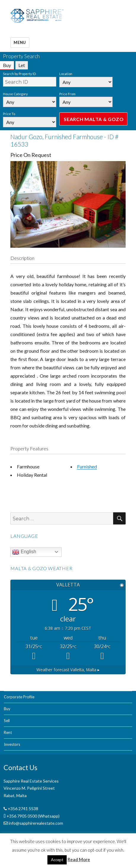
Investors (12, 744)
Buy (7, 709)
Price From (67, 94)
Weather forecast (68, 670)
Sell (7, 721)
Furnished (87, 466)
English (24, 552)
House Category (15, 94)
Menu (20, 42)
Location (66, 74)
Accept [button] (57, 860)
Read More (79, 859)
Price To (9, 114)
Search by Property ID (19, 74)
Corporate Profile (19, 697)
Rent (8, 732)
